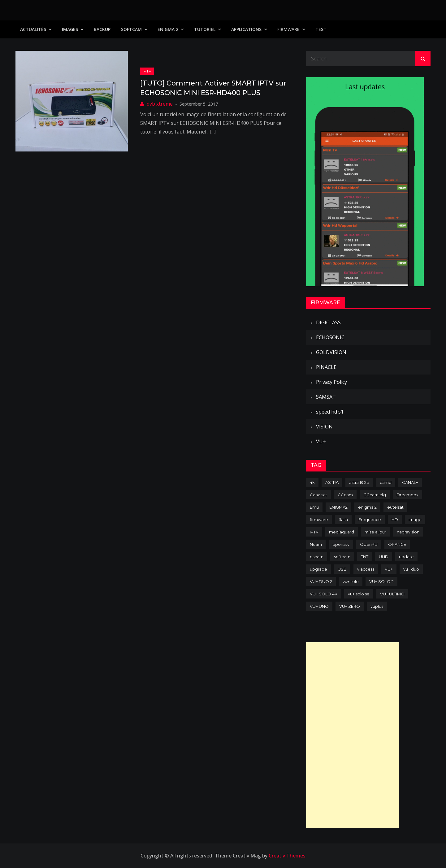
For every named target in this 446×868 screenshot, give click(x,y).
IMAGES (70, 29)
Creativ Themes (287, 856)
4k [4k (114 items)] (312, 482)
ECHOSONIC (330, 337)
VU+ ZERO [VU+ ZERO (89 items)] (350, 606)
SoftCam (131, 29)
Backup (102, 29)
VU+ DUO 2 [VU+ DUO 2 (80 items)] (321, 581)
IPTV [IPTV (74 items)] (314, 532)
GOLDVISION (331, 352)
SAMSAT (326, 397)
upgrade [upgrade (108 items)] (318, 569)
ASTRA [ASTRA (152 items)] (332, 482)
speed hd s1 (330, 412)
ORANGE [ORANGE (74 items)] (397, 544)
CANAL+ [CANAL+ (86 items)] (410, 482)
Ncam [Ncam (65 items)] (316, 544)
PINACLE (326, 367)
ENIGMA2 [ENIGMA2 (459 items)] (338, 507)
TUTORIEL (205, 29)
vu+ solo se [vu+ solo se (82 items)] (359, 594)
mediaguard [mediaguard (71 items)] (342, 532)
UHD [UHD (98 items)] (384, 557)
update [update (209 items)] (406, 557)
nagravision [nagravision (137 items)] (408, 532)
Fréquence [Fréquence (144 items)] (370, 519)
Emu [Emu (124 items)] (314, 507)
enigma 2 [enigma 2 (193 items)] (367, 507)
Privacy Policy (331, 382)
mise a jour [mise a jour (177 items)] (375, 532)
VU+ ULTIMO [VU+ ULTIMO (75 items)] (392, 594)
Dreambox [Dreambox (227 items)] (407, 495)
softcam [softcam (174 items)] (342, 557)
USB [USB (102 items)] (342, 569)
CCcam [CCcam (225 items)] (345, 495)
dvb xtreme (160, 104)
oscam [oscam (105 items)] (317, 557)
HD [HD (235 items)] (395, 519)
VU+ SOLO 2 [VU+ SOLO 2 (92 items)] (381, 581)
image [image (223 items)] (415, 519)
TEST (321, 29)
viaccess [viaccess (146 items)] (366, 569)
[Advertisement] (353, 735)
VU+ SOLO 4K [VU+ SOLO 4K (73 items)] (324, 594)
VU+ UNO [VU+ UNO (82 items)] (319, 606)
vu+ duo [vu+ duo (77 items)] (411, 569)
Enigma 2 (168, 29)
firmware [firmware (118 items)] (319, 519)
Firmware (288, 29)
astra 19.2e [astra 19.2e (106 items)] (359, 482)
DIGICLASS (328, 322)
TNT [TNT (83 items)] (365, 557)
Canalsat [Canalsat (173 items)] (318, 495)
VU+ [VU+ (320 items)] (389, 569)
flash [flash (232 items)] (343, 519)
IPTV (147, 71)
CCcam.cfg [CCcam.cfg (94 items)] (375, 495)
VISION (324, 427)
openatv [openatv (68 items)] (341, 544)
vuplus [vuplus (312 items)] (377, 606)
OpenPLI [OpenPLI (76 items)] (369, 544)
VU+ (321, 441)
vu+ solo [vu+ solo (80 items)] (351, 581)
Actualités (33, 29)
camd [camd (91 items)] (386, 482)
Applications (246, 29)
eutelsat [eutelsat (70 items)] (395, 507)
